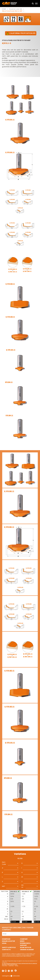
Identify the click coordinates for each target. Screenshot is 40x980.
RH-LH (23, 886)
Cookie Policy (11, 966)
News (22, 941)
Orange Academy (27, 950)
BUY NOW (13, 922)
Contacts (6, 950)
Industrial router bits (16, 9)
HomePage (6, 939)
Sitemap (17, 966)
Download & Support (25, 944)
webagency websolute (11, 976)
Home (4, 9)
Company (24, 939)
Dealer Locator (8, 941)
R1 (22, 877)
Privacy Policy (5, 966)
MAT (4, 886)
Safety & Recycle (9, 947)
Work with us (26, 947)
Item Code (4, 863)
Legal (4, 943)
